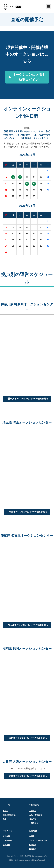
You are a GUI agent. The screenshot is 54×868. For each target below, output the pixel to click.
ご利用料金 (34, 823)
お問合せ (33, 836)
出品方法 (33, 819)
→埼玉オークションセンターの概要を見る (27, 512)
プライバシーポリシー (38, 841)
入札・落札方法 (35, 815)
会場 (4, 819)
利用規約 (33, 845)
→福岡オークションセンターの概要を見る (27, 738)
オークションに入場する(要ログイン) (27, 77)
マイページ (7, 841)
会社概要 (33, 849)
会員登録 (6, 845)
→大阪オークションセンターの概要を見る (27, 776)
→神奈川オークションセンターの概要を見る (27, 399)
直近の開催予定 (9, 815)
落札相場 (6, 836)
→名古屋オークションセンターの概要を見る (27, 625)
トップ (5, 811)
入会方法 (33, 811)
